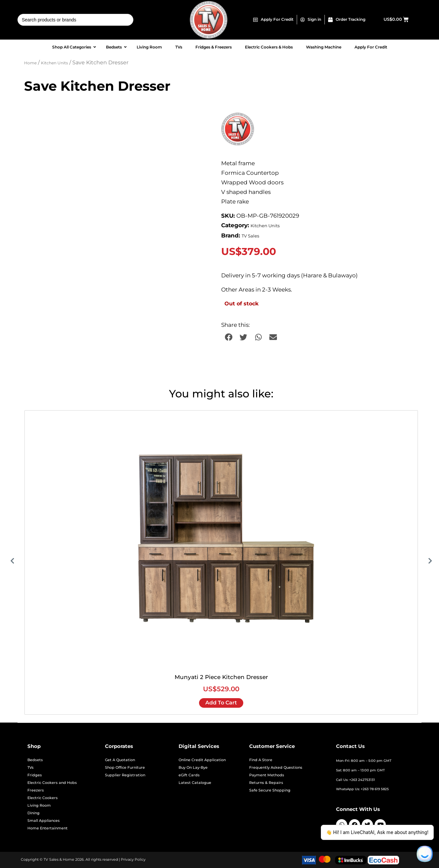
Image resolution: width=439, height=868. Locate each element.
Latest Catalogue (195, 783)
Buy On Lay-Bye (193, 768)
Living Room (39, 806)
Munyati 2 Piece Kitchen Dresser (221, 677)
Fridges (35, 775)
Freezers (36, 790)
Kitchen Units (54, 63)
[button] (229, 337)
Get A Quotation (120, 760)
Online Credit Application (202, 760)
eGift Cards (189, 775)
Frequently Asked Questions (276, 768)
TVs (31, 768)
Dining (34, 813)
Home (30, 63)
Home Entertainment (48, 828)
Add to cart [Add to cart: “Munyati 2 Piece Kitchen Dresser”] (221, 703)
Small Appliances (44, 821)
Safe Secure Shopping (270, 790)
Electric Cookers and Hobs (52, 783)
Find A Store (261, 760)
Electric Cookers (43, 798)
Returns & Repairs (266, 783)
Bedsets (35, 760)
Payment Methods (267, 775)
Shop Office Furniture (125, 768)
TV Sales (250, 236)
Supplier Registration (125, 775)
